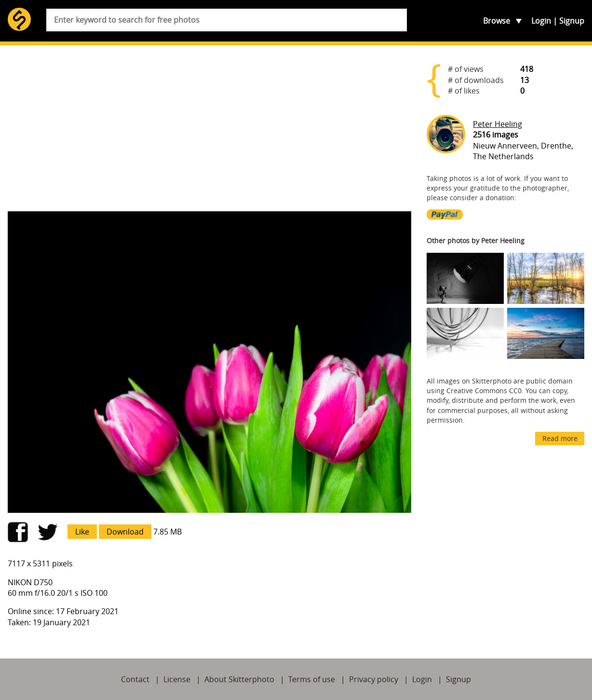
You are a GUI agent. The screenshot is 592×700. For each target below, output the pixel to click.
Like (82, 532)
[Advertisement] (209, 128)
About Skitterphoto (239, 679)
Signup (572, 21)
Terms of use (312, 679)
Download (125, 532)
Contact (135, 679)
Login (541, 21)
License (177, 679)
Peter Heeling (498, 124)
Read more (560, 438)
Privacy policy (374, 679)
